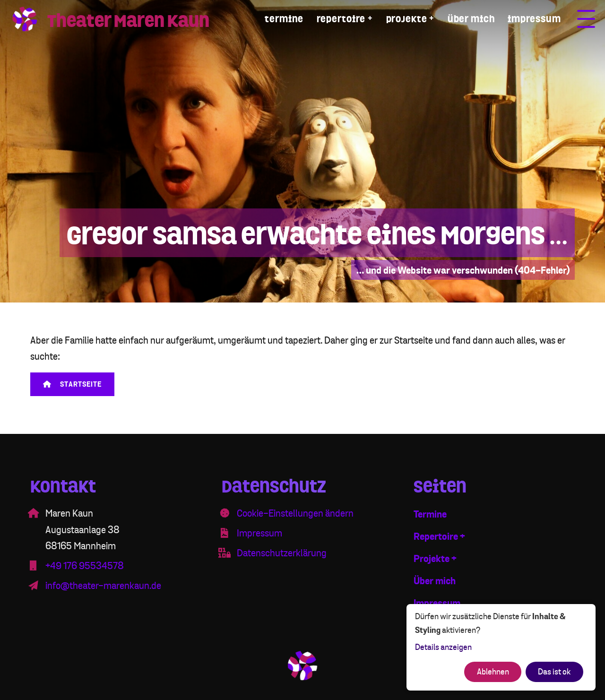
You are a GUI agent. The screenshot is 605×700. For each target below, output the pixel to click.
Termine (284, 19)
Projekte (407, 19)
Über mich (471, 19)
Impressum (534, 19)
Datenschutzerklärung (282, 553)
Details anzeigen (443, 647)
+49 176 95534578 (85, 566)
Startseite (72, 385)
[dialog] (501, 647)
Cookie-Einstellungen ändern (295, 514)
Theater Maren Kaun (128, 21)
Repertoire (341, 19)
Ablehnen (493, 672)
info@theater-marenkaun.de (103, 586)
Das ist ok (554, 672)
